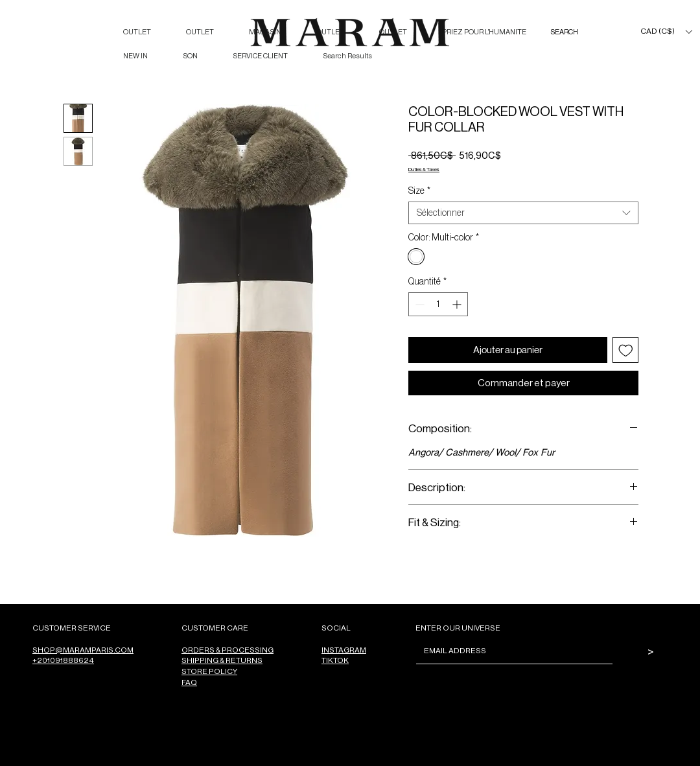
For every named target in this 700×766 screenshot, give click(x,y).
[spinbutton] (438, 304)
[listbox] (666, 31)
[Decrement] (418, 304)
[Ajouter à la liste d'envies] (626, 350)
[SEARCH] (577, 32)
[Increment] (458, 304)
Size (419, 191)
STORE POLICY (209, 671)
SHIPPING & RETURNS (222, 660)
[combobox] (523, 213)
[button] (666, 31)
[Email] (510, 651)
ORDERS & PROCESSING (227, 650)
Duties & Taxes (424, 169)
